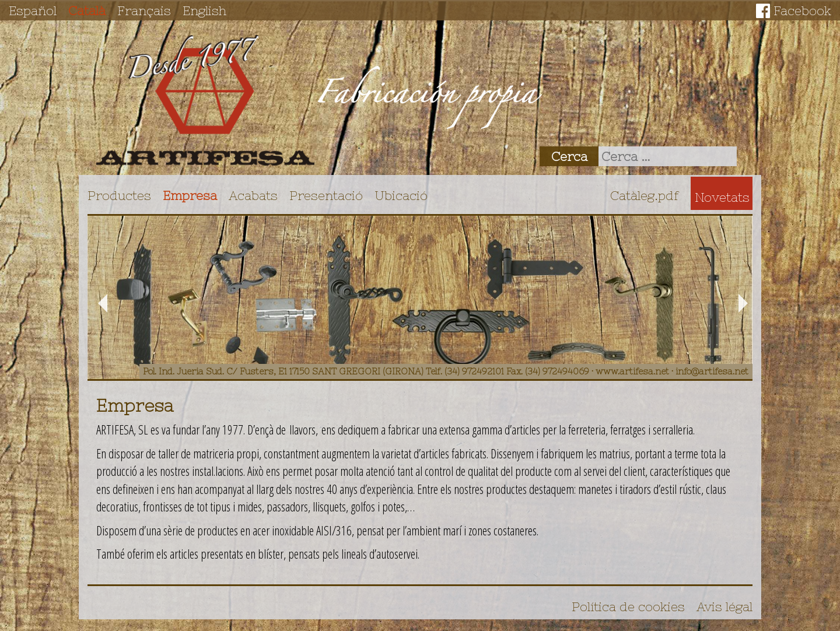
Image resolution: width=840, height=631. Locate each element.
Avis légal (724, 607)
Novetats (722, 197)
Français (144, 10)
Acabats (253, 195)
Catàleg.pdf (645, 195)
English (204, 10)
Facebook (802, 10)
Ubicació (401, 195)
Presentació (326, 195)
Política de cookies (628, 607)
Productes (119, 195)
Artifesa (205, 100)
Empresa (190, 195)
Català (87, 10)
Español (33, 10)
